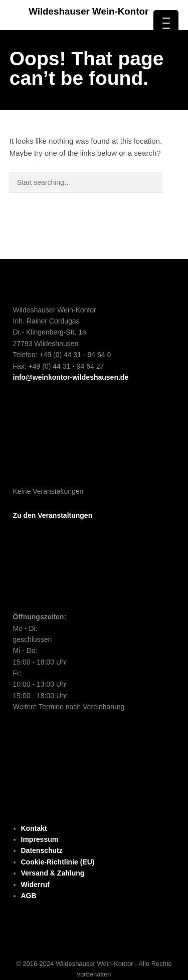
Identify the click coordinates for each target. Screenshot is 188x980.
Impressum (40, 839)
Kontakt (34, 828)
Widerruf (35, 885)
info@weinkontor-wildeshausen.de (71, 377)
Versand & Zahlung (53, 873)
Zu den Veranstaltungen (53, 515)
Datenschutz (42, 850)
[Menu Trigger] (166, 23)
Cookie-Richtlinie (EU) (58, 862)
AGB (29, 896)
